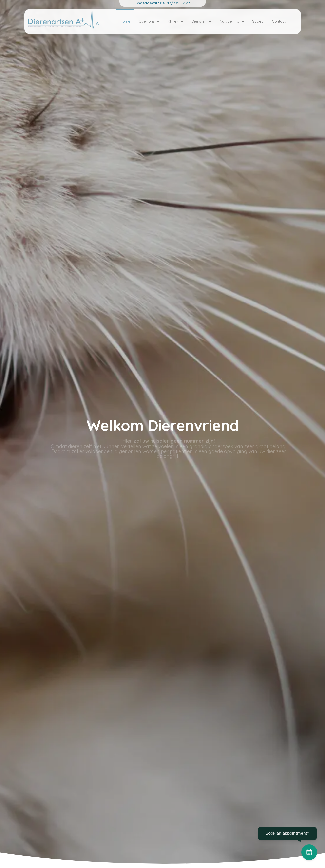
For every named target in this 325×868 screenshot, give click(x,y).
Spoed (258, 21)
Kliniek (175, 21)
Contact (279, 21)
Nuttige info (232, 21)
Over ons (149, 21)
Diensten (201, 21)
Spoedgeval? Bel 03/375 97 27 (163, 3)
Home (125, 21)
